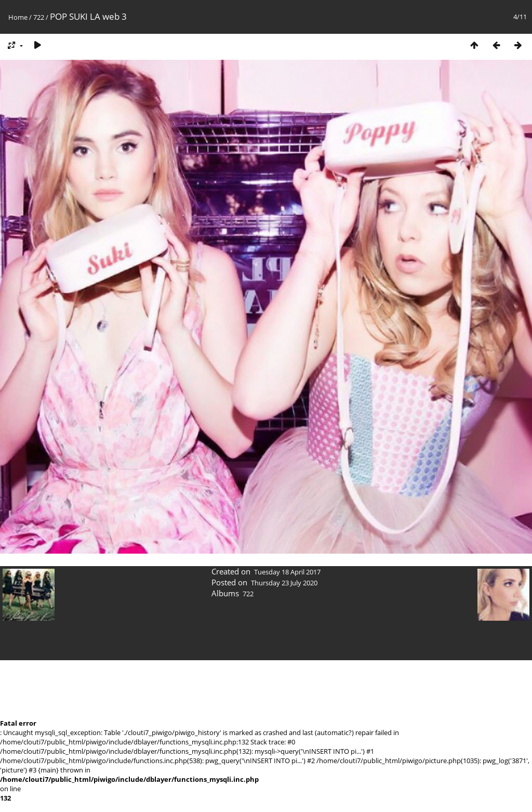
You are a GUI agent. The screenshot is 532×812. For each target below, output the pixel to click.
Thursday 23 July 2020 (284, 583)
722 (39, 17)
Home (18, 17)
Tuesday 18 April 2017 (287, 572)
